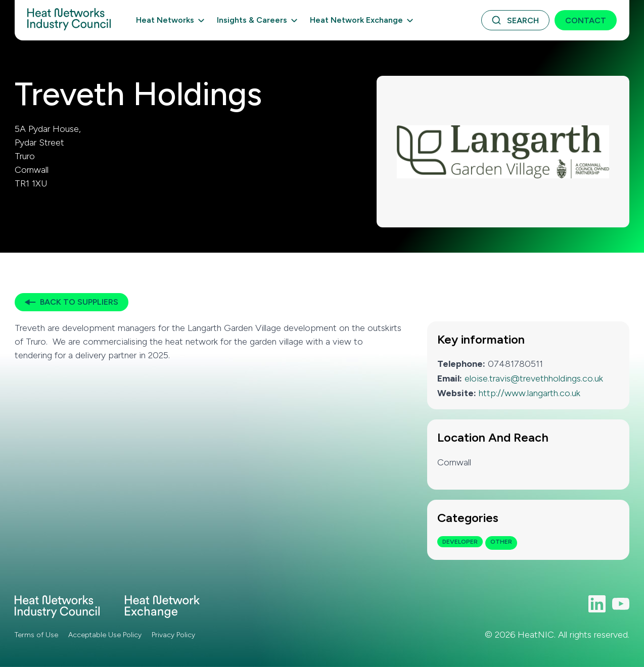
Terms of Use (36, 635)
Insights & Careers (252, 20)
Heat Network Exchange (356, 20)
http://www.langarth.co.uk (530, 393)
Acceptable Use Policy (105, 635)
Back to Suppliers (79, 302)
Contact (586, 20)
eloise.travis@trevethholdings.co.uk (534, 378)
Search (523, 20)
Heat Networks (165, 20)
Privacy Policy (173, 635)
